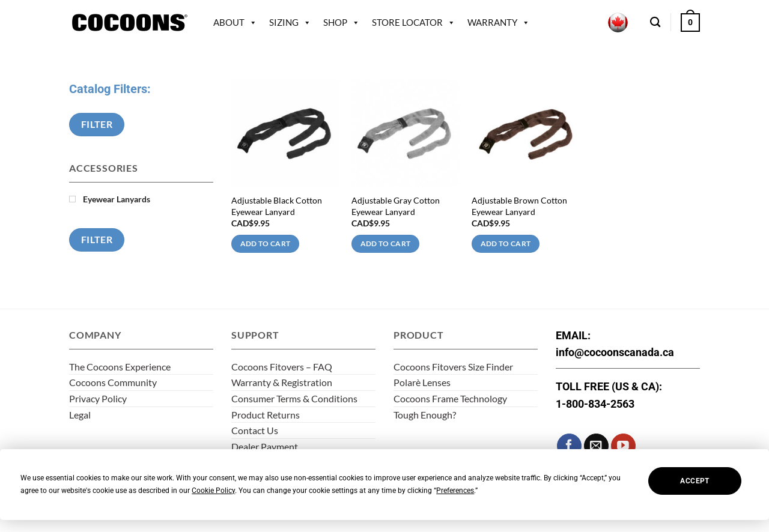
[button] (690, 22)
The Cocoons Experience (120, 367)
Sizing (290, 22)
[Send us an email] (596, 446)
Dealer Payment (265, 446)
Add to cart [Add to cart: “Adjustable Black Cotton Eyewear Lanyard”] (266, 243)
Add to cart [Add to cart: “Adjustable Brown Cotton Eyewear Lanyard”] (506, 243)
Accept (695, 481)
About (235, 22)
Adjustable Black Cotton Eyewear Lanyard (277, 206)
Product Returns (266, 415)
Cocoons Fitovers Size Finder (453, 367)
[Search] (655, 23)
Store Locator (414, 22)
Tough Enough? (425, 415)
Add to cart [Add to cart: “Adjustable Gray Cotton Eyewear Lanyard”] (386, 243)
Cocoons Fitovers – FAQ (282, 367)
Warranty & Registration (282, 382)
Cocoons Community (113, 382)
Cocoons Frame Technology (450, 398)
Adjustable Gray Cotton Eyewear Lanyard (396, 206)
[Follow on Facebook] (569, 446)
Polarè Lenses (422, 382)
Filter (97, 124)
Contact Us (255, 430)
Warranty (499, 22)
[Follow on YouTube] (623, 446)
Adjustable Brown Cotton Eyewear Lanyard (519, 206)
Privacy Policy (98, 398)
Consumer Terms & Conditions (294, 398)
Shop (342, 22)
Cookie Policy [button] (213, 491)
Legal (80, 415)
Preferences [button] (455, 491)
